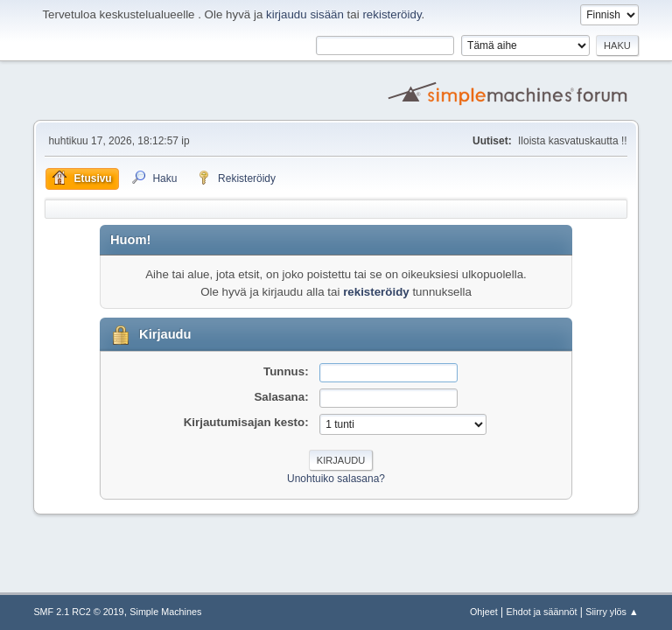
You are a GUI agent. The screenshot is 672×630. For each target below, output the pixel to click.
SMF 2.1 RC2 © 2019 (78, 612)
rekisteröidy (392, 14)
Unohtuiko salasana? (336, 479)
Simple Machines (165, 612)
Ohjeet (484, 612)
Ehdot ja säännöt (542, 612)
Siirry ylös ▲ (612, 612)
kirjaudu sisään (305, 14)
